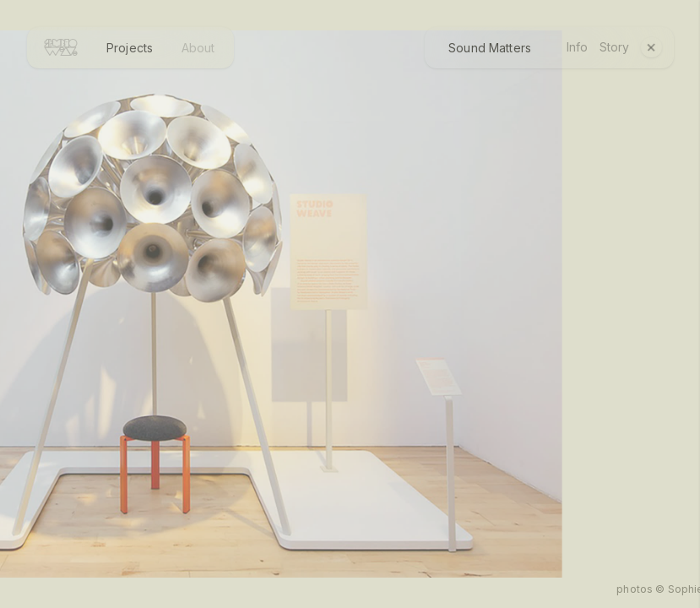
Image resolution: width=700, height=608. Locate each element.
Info (577, 47)
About (198, 48)
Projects (130, 48)
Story (614, 47)
